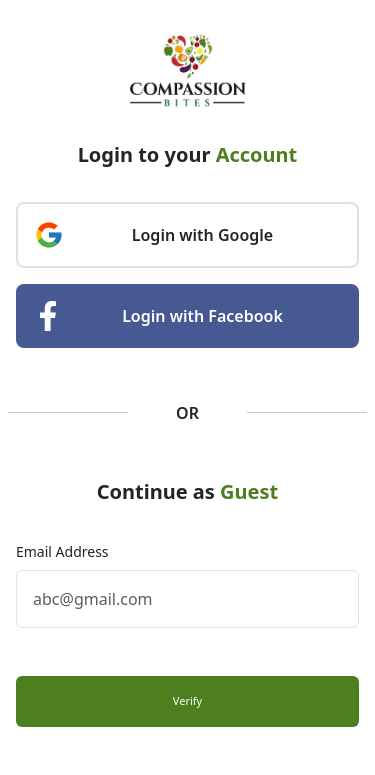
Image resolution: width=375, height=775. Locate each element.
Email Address (62, 551)
